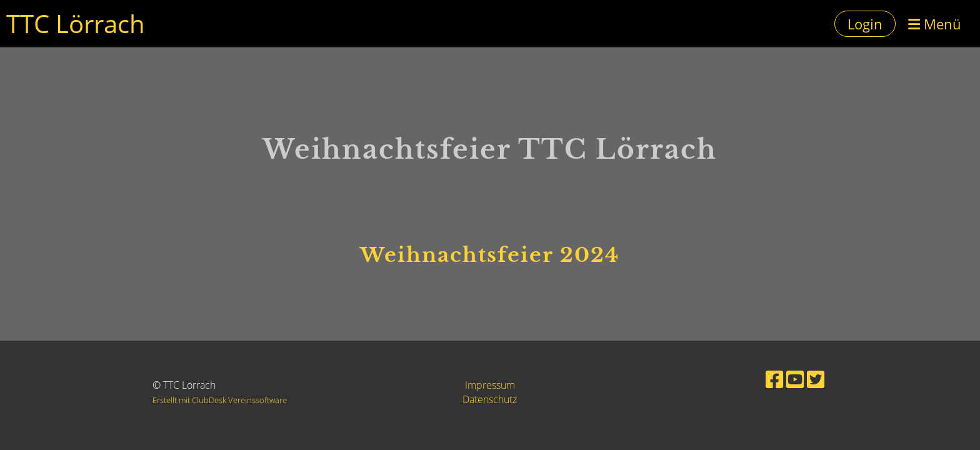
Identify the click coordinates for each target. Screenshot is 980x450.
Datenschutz (490, 399)
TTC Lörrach (76, 23)
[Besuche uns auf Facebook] (774, 379)
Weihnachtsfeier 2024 (490, 255)
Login (865, 24)
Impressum (490, 385)
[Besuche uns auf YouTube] (795, 379)
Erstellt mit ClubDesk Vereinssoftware (220, 400)
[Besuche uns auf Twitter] (816, 379)
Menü (935, 24)
